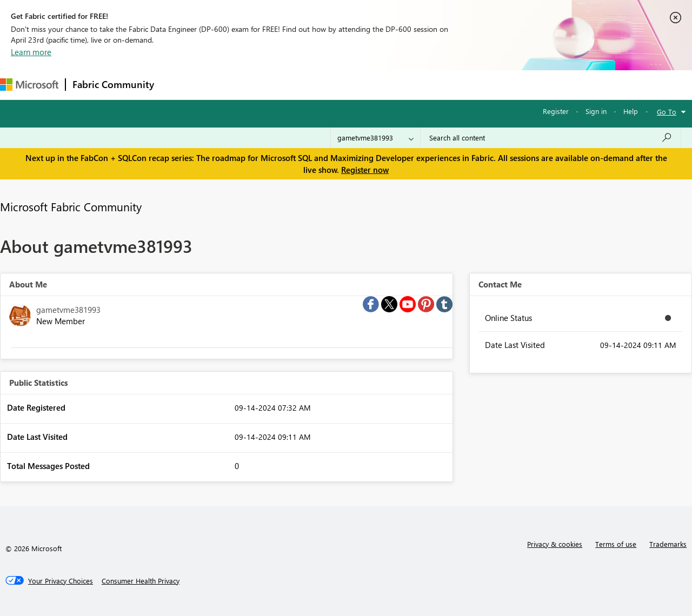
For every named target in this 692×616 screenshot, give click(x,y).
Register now (365, 170)
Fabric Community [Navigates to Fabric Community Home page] (113, 84)
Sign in (596, 111)
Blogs (367, 85)
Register (556, 111)
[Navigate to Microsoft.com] (29, 85)
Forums (179, 85)
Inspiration (226, 85)
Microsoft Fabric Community (71, 206)
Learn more (31, 52)
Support (454, 85)
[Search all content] (551, 138)
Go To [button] (667, 112)
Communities (319, 85)
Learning (409, 85)
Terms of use (616, 544)
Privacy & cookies (555, 544)
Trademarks (668, 544)
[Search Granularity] (375, 138)
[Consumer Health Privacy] (141, 581)
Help (631, 111)
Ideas (271, 85)
